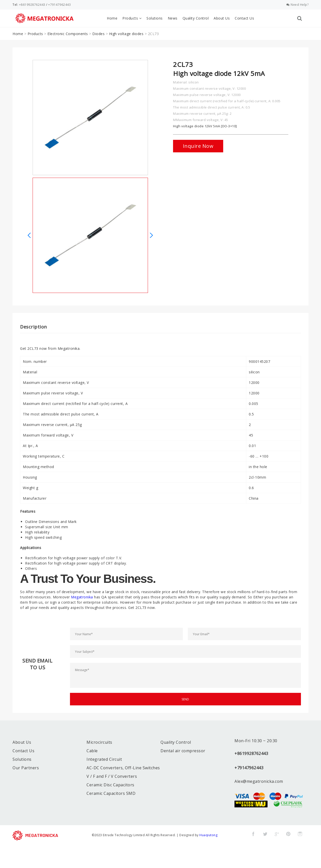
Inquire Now (198, 146)
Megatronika (82, 597)
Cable (92, 751)
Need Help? (298, 5)
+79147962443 (59, 5)
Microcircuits (99, 742)
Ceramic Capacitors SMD (111, 793)
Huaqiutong (208, 835)
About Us (222, 18)
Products (132, 18)
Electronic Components (68, 34)
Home (112, 18)
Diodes (98, 34)
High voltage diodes (126, 34)
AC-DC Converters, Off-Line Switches (123, 768)
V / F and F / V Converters (112, 776)
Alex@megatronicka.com (259, 781)
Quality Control (196, 18)
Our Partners (26, 768)
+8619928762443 (32, 5)
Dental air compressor (183, 751)
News (173, 18)
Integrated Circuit (104, 759)
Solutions (155, 18)
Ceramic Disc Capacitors (110, 785)
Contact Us (244, 18)
